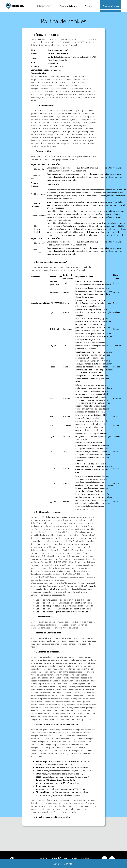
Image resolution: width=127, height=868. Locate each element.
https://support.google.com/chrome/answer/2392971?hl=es (62, 789)
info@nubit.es (54, 708)
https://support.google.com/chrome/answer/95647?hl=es (68, 771)
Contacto (43, 858)
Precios (88, 6)
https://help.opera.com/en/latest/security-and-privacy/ (65, 777)
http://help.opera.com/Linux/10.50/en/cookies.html (57, 783)
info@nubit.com (55, 70)
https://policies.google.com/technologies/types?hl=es (64, 586)
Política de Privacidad (80, 858)
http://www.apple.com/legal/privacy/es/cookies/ (62, 774)
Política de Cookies (82, 600)
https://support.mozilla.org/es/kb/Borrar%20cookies (66, 767)
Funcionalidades (68, 6)
